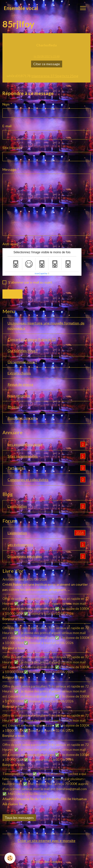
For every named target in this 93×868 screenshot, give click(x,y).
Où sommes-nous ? (22, 362)
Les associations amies (46, 444)
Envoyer (12, 294)
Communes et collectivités (46, 480)
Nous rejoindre (19, 396)
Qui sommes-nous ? (23, 351)
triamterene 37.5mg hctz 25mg (55, 76)
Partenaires (46, 468)
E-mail (7, 126)
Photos (13, 407)
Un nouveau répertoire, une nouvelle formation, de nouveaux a (46, 326)
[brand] (21, 8)
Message (9, 169)
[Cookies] (10, 858)
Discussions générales (46, 556)
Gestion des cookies (46, 862)
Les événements (46, 545)
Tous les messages (19, 818)
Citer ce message (47, 64)
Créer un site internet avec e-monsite (46, 841)
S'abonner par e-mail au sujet (30, 282)
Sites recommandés (46, 456)
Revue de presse (20, 384)
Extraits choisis (19, 373)
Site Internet (12, 148)
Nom (6, 104)
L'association (46, 506)
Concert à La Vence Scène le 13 (32, 339)
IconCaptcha (41, 274)
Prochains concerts (22, 418)
